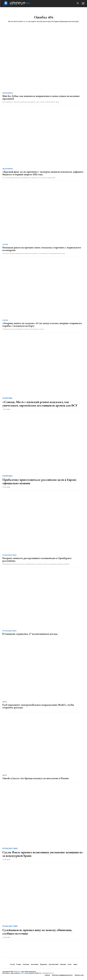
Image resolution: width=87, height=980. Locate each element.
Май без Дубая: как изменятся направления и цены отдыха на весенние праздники (41, 97)
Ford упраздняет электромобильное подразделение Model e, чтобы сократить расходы (38, 706)
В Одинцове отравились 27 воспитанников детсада (30, 634)
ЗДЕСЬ (22, 973)
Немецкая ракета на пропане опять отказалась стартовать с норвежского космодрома (42, 249)
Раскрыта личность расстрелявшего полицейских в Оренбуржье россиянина (37, 559)
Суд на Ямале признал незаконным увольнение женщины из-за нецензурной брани (43, 854)
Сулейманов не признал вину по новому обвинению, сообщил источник (37, 932)
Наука (5, 244)
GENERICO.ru (17, 972)
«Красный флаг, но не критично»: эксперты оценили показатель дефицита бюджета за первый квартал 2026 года (43, 173)
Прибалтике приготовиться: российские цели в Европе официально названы (39, 481)
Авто (5, 702)
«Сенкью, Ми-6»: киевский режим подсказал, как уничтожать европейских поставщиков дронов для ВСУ (40, 404)
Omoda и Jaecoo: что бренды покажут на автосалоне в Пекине (36, 778)
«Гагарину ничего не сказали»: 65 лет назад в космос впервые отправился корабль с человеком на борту (42, 325)
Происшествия (9, 555)
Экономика (8, 93)
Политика (7, 398)
